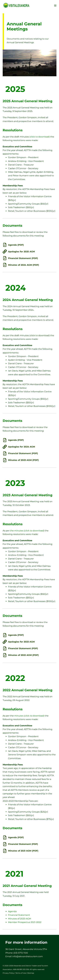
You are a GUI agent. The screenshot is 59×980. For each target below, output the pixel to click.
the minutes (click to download (27, 531)
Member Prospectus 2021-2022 (25, 922)
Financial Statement (19, 915)
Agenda (12, 911)
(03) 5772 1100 (21, 953)
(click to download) (40, 137)
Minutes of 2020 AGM (20, 919)
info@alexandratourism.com (28, 956)
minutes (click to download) (29, 716)
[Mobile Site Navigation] (55, 5)
